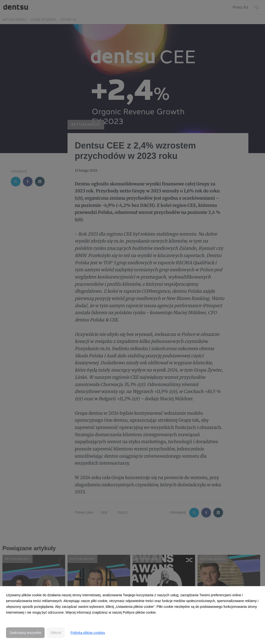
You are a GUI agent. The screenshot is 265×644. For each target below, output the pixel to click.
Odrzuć (56, 633)
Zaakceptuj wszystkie (25, 633)
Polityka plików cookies (88, 633)
